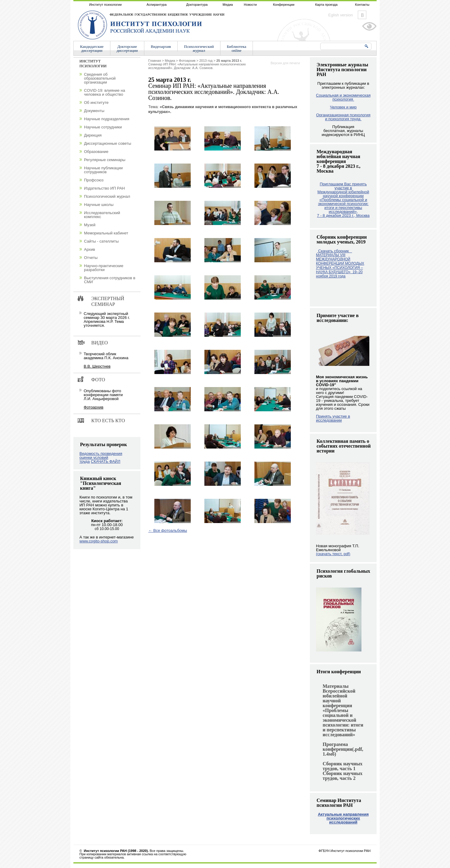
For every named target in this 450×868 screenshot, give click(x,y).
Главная (155, 61)
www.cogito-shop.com (99, 541)
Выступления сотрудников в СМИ (110, 280)
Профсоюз (94, 180)
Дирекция (93, 135)
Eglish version (341, 15)
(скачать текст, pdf (333, 554)
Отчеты (91, 258)
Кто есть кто (108, 421)
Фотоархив (187, 61)
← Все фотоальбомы (168, 530)
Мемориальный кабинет (106, 233)
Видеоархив (161, 46)
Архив (89, 249)
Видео (99, 343)
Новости (250, 5)
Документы (94, 111)
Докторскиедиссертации (127, 48)
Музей (90, 225)
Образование (96, 152)
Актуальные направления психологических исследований (343, 818)
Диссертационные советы (108, 143)
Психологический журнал (107, 196)
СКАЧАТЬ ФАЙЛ (106, 461)
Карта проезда (326, 5)
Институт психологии (105, 5)
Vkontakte (362, 15)
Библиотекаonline (237, 48)
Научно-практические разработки (104, 268)
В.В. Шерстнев (97, 366)
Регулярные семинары (105, 160)
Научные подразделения (107, 119)
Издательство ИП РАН (104, 188)
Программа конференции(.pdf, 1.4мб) (343, 749)
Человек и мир (343, 107)
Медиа (228, 5)
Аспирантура (156, 5)
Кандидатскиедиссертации (92, 48)
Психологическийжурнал (199, 48)
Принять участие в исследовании (333, 418)
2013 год (206, 61)
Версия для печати (285, 63)
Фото (98, 380)
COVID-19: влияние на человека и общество (104, 92)
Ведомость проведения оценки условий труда (101, 457)
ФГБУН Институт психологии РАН (345, 851)
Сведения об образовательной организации (100, 78)
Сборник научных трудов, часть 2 (343, 776)
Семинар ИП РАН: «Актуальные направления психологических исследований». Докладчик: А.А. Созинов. (197, 64)
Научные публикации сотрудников (103, 170)
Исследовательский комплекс (102, 215)
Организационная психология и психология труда (343, 117)
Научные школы (99, 205)
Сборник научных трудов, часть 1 (343, 766)
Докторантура (197, 5)
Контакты (362, 5)
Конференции (284, 5)
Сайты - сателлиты (101, 241)
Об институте (96, 103)
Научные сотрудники (103, 127)
